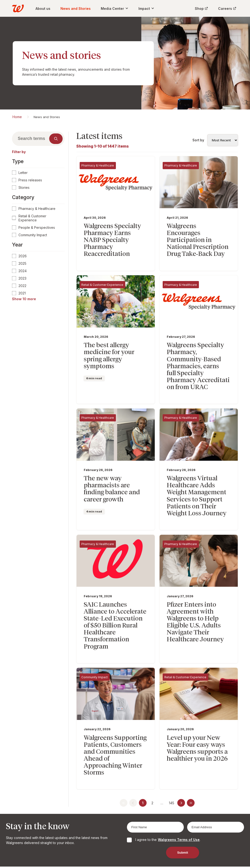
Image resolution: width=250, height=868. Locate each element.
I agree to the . (168, 796)
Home (17, 117)
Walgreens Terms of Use (179, 796)
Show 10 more (24, 299)
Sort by (198, 140)
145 (172, 760)
